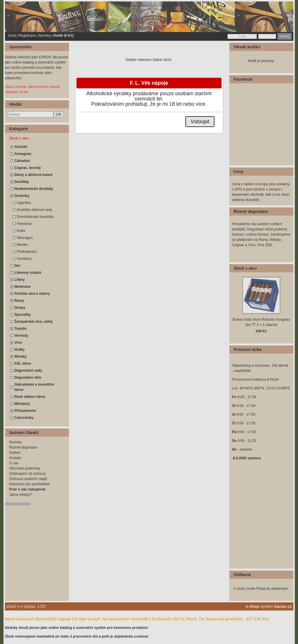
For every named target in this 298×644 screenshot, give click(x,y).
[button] (200, 122)
